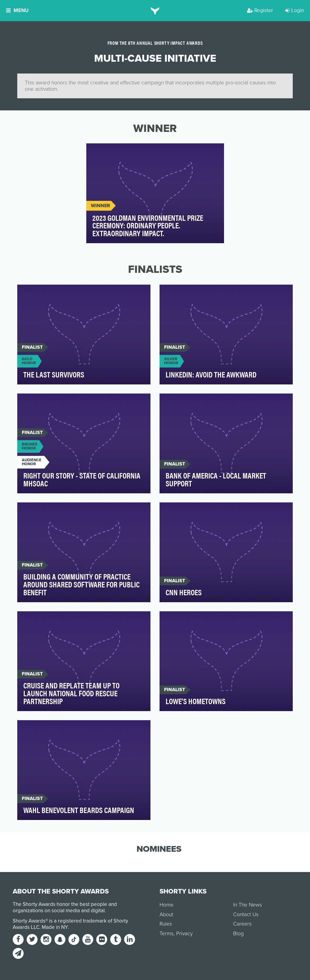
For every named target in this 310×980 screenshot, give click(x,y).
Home (167, 905)
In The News (247, 905)
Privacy (184, 934)
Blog (238, 934)
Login (295, 10)
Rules (166, 924)
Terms (167, 934)
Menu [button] (17, 10)
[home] (155, 11)
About (166, 915)
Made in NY (55, 927)
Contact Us (246, 915)
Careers (242, 924)
